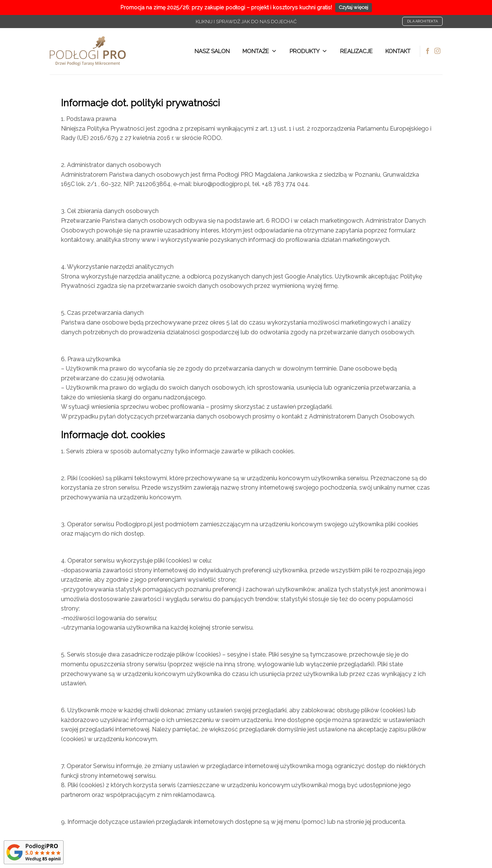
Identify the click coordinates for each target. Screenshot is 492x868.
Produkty (308, 51)
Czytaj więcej (354, 7)
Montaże (260, 51)
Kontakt (398, 51)
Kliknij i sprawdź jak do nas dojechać (246, 22)
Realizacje (356, 51)
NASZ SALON (212, 51)
